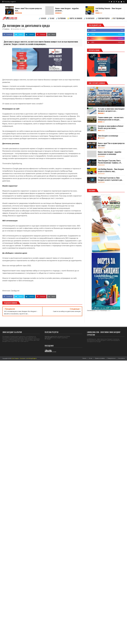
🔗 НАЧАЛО (42, 18)
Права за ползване (100, 358)
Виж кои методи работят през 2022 (17, 266)
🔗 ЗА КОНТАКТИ (89, 18)
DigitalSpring (17, 164)
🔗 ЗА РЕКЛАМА (61, 18)
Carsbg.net (15, 291)
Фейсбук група (49, 336)
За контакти (121, 358)
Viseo (39, 358)
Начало (84, 358)
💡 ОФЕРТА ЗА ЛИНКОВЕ (75, 18)
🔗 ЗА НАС (51, 18)
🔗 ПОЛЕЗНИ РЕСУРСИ (103, 18)
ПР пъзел (48, 339)
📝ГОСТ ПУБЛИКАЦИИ (118, 18)
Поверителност (112, 358)
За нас (91, 358)
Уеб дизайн (48, 338)
